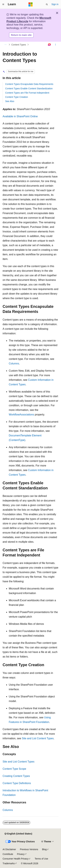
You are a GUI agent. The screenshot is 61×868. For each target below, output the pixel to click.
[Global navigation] (3, 4)
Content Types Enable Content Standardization (29, 88)
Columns (14, 364)
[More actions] (56, 45)
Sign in (55, 4)
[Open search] (47, 4)
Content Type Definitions (17, 783)
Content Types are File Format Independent (27, 93)
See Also (10, 101)
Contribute (8, 854)
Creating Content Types (16, 776)
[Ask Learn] (50, 45)
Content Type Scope (14, 769)
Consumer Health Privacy (16, 859)
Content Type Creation (17, 97)
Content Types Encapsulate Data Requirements (29, 84)
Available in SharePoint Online (20, 116)
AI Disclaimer (9, 849)
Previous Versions (29, 849)
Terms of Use (41, 859)
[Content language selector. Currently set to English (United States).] (18, 834)
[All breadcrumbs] (5, 45)
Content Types (19, 45)
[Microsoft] (31, 4)
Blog (44, 849)
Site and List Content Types (38, 738)
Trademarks (9, 863)
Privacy (21, 854)
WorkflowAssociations (21, 415)
